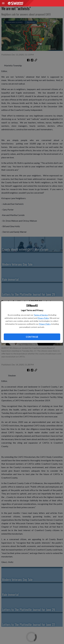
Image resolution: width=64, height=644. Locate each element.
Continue (32, 337)
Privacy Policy (43, 318)
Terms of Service (41, 315)
